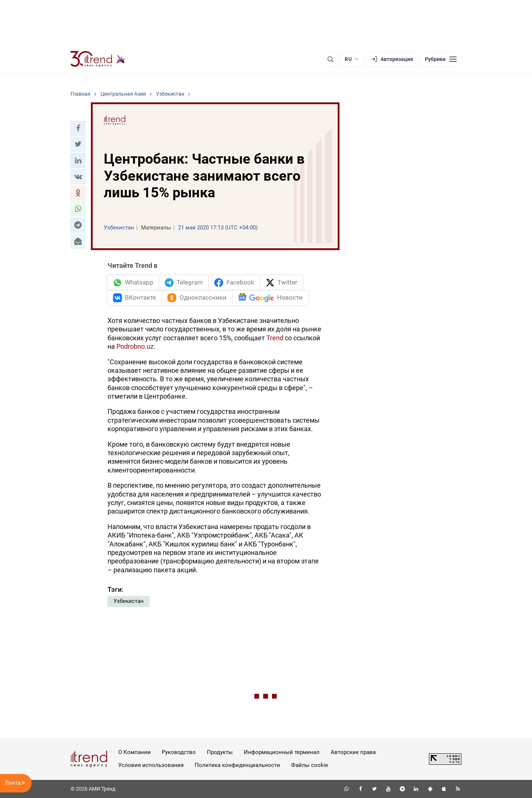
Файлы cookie (310, 765)
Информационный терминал (282, 752)
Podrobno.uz (135, 346)
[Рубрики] (441, 59)
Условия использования (151, 765)
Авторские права (353, 752)
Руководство (179, 752)
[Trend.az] (98, 59)
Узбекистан (129, 601)
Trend (275, 338)
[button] (78, 128)
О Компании (134, 752)
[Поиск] (330, 59)
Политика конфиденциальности (237, 765)
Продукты (220, 752)
